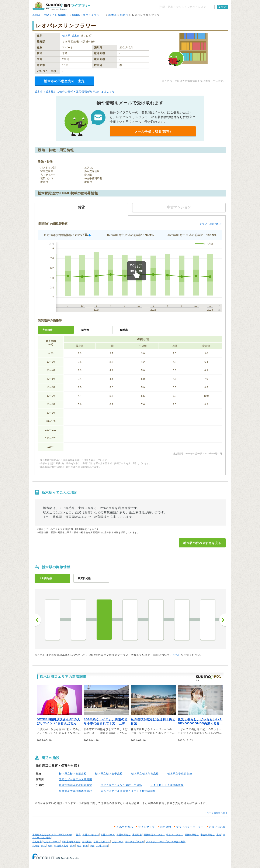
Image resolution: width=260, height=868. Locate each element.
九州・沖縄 (102, 846)
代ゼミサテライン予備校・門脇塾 (121, 785)
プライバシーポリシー (190, 827)
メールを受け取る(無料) (153, 131)
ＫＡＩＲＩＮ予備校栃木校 (167, 785)
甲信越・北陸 (61, 846)
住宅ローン (117, 842)
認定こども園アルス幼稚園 (76, 779)
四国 (86, 846)
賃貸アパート (108, 835)
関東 (50, 846)
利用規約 (166, 827)
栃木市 (124, 15)
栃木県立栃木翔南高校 (145, 774)
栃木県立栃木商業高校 (73, 774)
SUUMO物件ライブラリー (89, 15)
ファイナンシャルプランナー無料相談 (166, 842)
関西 (79, 846)
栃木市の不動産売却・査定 (64, 81)
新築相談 (87, 842)
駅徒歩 (124, 330)
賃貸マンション (91, 835)
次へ (222, 620)
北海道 (36, 846)
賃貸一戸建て (124, 835)
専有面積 (47, 330)
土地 (219, 835)
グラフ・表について (211, 224)
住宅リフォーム (52, 842)
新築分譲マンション (154, 835)
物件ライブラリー (135, 842)
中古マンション (175, 835)
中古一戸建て (208, 835)
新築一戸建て (192, 835)
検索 (224, 7)
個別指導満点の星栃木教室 (76, 785)
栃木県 (113, 15)
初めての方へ (125, 827)
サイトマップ (146, 827)
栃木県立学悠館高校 (180, 774)
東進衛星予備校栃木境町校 (76, 791)
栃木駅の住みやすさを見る (202, 543)
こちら (177, 655)
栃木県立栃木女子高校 (109, 774)
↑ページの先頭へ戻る (217, 813)
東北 (44, 846)
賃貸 (78, 835)
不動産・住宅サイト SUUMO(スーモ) (52, 835)
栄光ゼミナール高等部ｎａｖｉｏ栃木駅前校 (128, 791)
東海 (73, 846)
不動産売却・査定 (71, 842)
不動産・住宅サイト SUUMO (51, 15)
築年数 (85, 330)
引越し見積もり (102, 842)
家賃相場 (137, 835)
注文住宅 (37, 842)
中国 (92, 846)
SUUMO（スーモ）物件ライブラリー (61, 6)
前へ (38, 620)
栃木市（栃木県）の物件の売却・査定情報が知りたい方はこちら (75, 92)
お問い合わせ (217, 827)
